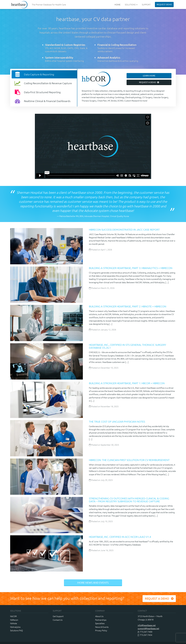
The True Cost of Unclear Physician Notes (117, 421)
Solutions (131, 4)
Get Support (58, 616)
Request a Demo (149, 82)
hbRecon (14, 620)
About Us (99, 616)
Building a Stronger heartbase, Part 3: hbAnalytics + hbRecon (131, 268)
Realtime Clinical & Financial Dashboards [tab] (42, 101)
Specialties (100, 623)
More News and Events (93, 582)
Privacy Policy (101, 630)
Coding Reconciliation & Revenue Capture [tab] (43, 83)
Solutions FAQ (16, 630)
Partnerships (101, 620)
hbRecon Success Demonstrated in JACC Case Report (124, 229)
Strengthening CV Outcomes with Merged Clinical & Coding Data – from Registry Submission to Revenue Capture (129, 500)
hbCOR (13, 616)
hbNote (14, 623)
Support (146, 4)
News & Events (102, 627)
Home (117, 4)
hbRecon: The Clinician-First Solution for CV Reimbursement (129, 460)
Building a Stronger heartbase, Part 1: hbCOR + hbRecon (127, 383)
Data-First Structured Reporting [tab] (37, 92)
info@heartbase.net (147, 625)
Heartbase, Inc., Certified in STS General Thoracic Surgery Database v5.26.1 (128, 346)
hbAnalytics (15, 627)
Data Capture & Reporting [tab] (34, 74)
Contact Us (58, 620)
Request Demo (164, 4)
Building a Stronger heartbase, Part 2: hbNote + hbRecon (128, 306)
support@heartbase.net (148, 628)
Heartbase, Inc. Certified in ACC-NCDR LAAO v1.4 (120, 537)
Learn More (149, 76)
